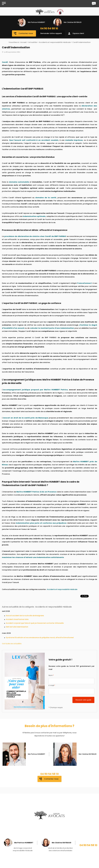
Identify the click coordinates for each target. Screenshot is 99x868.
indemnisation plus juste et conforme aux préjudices (41, 523)
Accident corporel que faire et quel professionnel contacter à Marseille (35, 623)
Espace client (76, 33)
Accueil (23, 42)
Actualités (33, 42)
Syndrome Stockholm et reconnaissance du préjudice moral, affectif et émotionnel (40, 638)
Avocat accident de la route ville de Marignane (25, 616)
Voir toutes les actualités (12, 644)
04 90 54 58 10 (49, 28)
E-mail (52, 685)
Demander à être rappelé (51, 33)
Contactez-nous (23, 33)
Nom (51, 675)
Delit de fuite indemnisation (17, 627)
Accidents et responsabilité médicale (55, 42)
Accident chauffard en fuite (17, 619)
